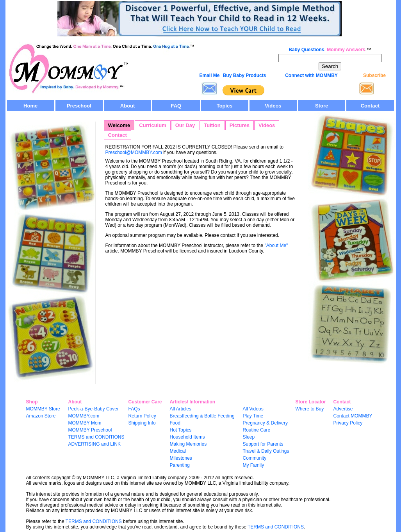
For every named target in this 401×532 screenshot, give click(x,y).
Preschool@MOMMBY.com (134, 152)
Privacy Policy (348, 423)
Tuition (212, 125)
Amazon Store (41, 416)
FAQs (134, 409)
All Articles (181, 409)
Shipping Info (142, 423)
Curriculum (152, 125)
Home (30, 106)
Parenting (180, 465)
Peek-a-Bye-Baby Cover (94, 409)
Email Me (209, 75)
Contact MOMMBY (353, 416)
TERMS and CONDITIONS (96, 437)
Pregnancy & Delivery (265, 423)
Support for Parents (263, 444)
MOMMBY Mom (85, 423)
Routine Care (257, 430)
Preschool (79, 106)
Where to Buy (310, 409)
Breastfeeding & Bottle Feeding (202, 416)
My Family (254, 465)
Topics (225, 106)
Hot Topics (181, 430)
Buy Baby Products (245, 75)
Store (322, 106)
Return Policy (142, 416)
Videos (273, 106)
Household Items (187, 437)
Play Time (253, 416)
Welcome (119, 125)
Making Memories (188, 444)
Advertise (343, 409)
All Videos (253, 409)
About (128, 106)
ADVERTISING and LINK (95, 444)
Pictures (240, 125)
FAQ (176, 106)
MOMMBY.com (84, 416)
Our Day (185, 125)
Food (175, 423)
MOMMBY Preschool (90, 430)
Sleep (249, 437)
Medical (178, 451)
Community (255, 458)
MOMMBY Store (43, 409)
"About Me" (275, 245)
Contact (370, 106)
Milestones (181, 458)
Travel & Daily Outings (266, 451)
